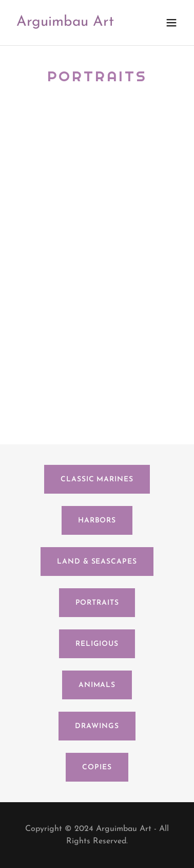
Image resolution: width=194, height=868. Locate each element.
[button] (171, 23)
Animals (97, 685)
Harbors (97, 521)
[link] (65, 24)
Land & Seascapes (97, 562)
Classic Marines (97, 480)
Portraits (97, 603)
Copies (97, 767)
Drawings (97, 726)
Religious (97, 644)
